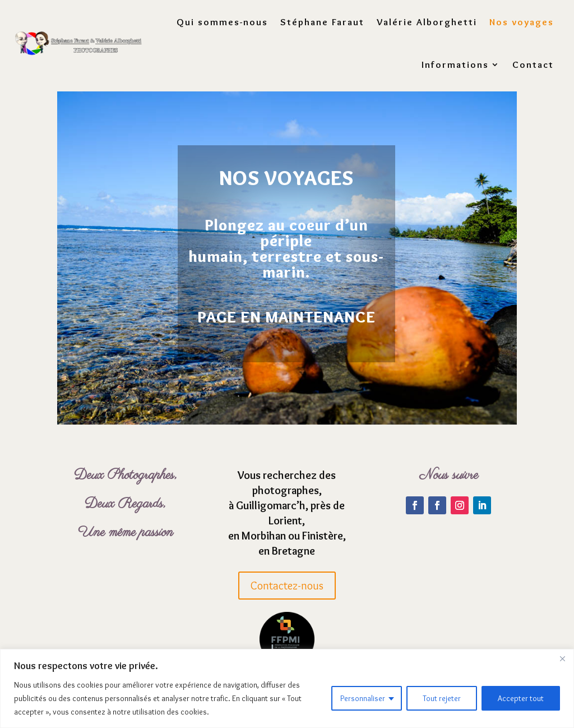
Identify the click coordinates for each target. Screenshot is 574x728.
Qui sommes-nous (222, 21)
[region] (287, 688)
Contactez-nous (287, 590)
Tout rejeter (442, 698)
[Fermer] (562, 658)
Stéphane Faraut (322, 21)
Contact (533, 64)
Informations (455, 64)
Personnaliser (363, 698)
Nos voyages (522, 21)
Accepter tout (521, 698)
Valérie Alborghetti (427, 21)
